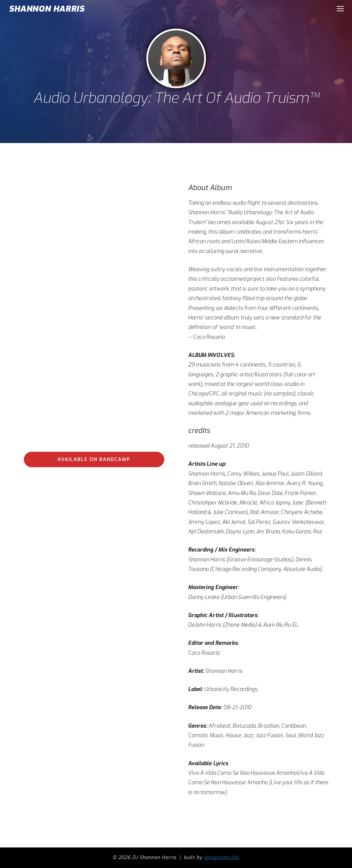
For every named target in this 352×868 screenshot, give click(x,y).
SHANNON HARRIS (46, 9)
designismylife (222, 857)
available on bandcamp (94, 459)
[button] (340, 9)
